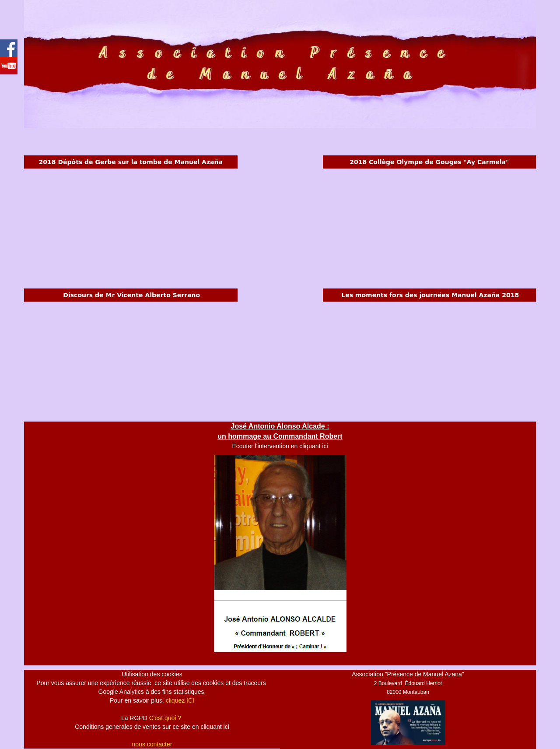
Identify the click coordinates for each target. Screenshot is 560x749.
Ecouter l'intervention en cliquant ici (280, 446)
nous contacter (152, 744)
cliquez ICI (180, 700)
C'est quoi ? (165, 718)
